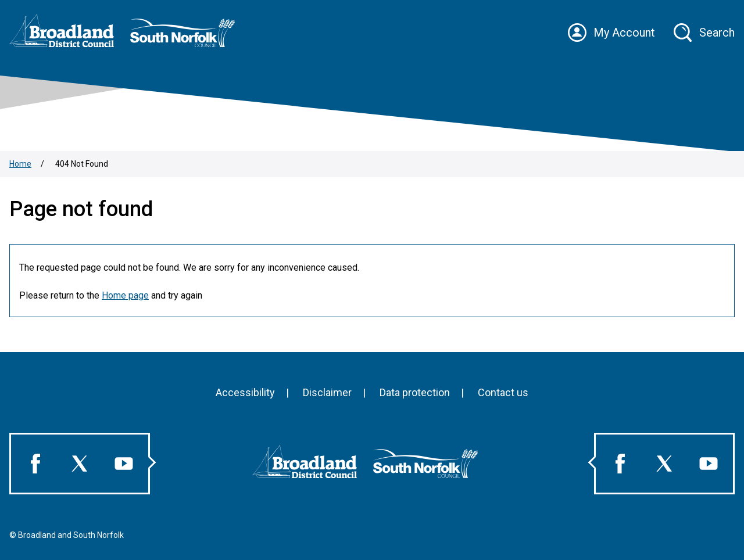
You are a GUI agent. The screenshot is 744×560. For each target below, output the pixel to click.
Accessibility (245, 392)
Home (20, 164)
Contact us (503, 392)
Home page (125, 295)
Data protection (415, 392)
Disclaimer (327, 392)
